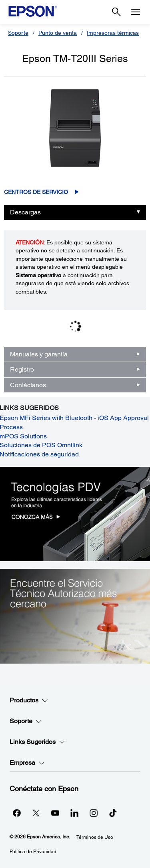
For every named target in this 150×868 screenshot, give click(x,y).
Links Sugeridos (37, 742)
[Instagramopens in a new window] (94, 813)
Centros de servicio (36, 192)
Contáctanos (28, 385)
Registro (22, 369)
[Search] (116, 12)
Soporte (18, 33)
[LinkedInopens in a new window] (74, 813)
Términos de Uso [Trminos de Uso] (95, 837)
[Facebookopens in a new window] (17, 813)
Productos (29, 700)
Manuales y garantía (39, 354)
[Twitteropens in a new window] (36, 813)
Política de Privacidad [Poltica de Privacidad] (33, 852)
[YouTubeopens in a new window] (55, 813)
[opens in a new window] (113, 813)
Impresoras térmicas (113, 33)
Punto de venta (58, 33)
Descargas (25, 212)
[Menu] (136, 12)
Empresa (27, 763)
